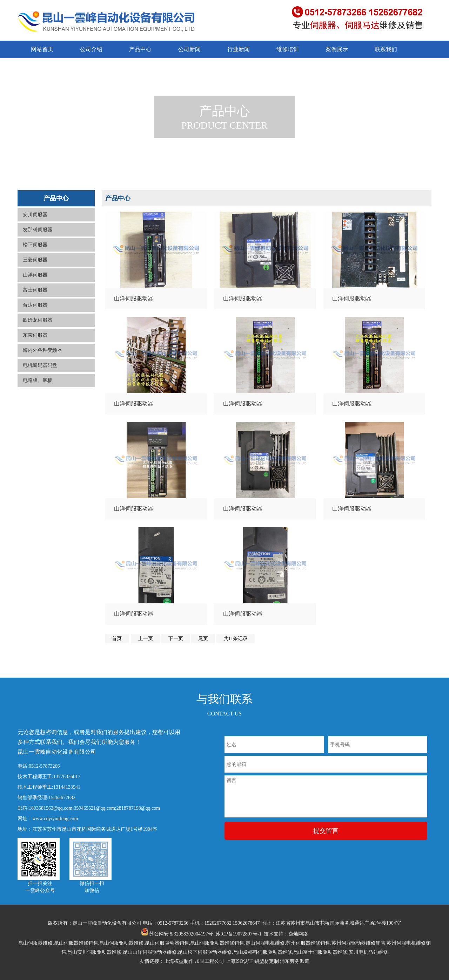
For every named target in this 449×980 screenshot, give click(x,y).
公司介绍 (91, 49)
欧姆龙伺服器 (38, 320)
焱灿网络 (298, 934)
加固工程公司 (209, 961)
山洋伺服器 (35, 275)
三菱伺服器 (35, 260)
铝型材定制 (267, 961)
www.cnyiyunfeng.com (55, 819)
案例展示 (337, 49)
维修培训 (288, 49)
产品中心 (140, 49)
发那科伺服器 (38, 230)
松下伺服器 (35, 245)
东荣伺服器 (35, 335)
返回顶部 (434, 952)
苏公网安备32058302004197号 (177, 934)
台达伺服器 (35, 305)
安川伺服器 (35, 215)
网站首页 (42, 49)
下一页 (176, 639)
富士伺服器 (35, 290)
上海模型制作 (179, 961)
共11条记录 (236, 639)
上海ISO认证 (239, 961)
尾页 (203, 639)
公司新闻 (189, 49)
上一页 (146, 639)
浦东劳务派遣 (295, 961)
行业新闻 (239, 49)
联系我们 (386, 49)
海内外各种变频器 (42, 350)
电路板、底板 (38, 380)
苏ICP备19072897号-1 (238, 934)
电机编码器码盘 (40, 365)
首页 (117, 639)
